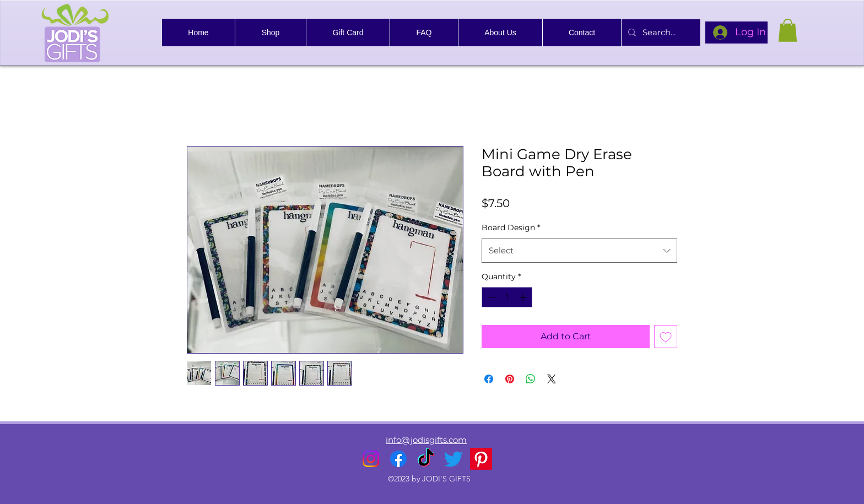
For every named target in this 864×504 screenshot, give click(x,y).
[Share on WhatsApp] (531, 379)
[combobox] (579, 251)
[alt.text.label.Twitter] (453, 459)
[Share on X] (552, 379)
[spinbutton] (507, 297)
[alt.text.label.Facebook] (398, 459)
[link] (788, 30)
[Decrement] (490, 297)
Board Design (511, 227)
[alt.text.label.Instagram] (371, 459)
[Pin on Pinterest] (510, 379)
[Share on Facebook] (489, 379)
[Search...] (660, 32)
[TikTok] (426, 459)
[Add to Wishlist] (666, 337)
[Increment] (524, 297)
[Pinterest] (481, 459)
